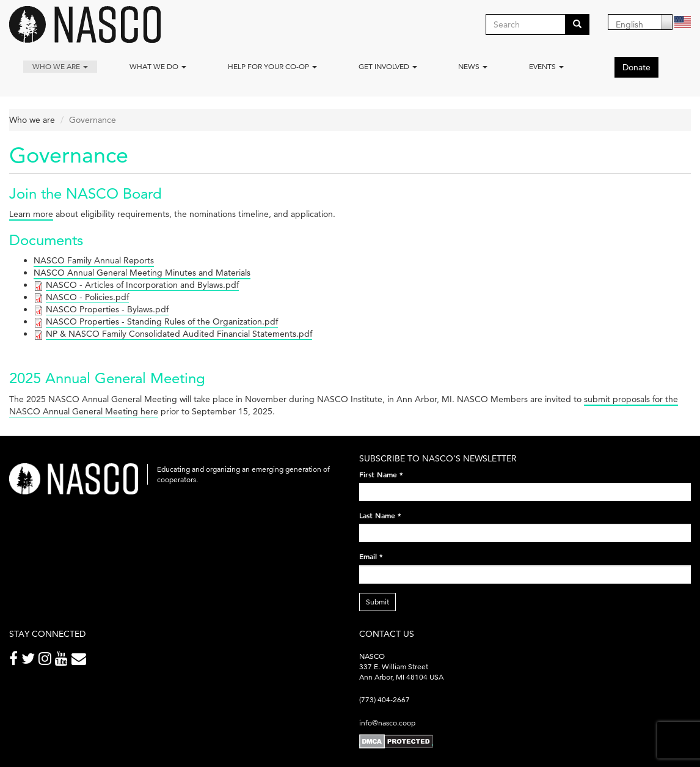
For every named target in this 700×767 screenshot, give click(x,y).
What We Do (158, 66)
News (473, 66)
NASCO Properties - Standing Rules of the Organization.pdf (162, 321)
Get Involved (388, 66)
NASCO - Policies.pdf (87, 297)
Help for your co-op (272, 66)
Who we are (60, 66)
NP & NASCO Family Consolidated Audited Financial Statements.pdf (179, 334)
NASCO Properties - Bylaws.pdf (107, 309)
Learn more (31, 214)
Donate (636, 67)
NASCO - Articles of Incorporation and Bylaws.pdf (142, 285)
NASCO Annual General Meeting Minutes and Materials (142, 273)
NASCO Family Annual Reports (94, 260)
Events (546, 66)
